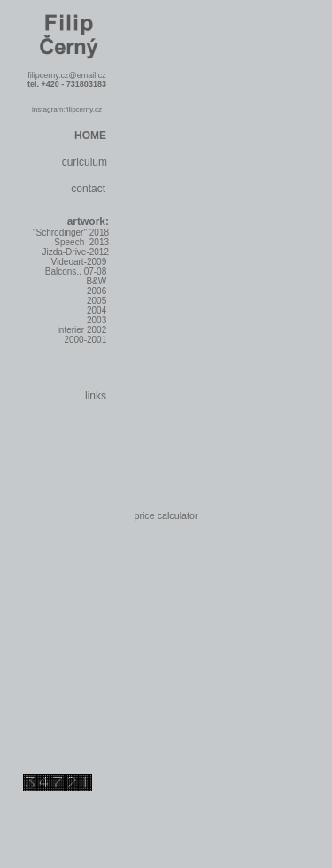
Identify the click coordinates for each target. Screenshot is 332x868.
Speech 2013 (81, 242)
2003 (98, 320)
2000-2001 (86, 340)
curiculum (85, 162)
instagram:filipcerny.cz (67, 109)
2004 (98, 310)
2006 (98, 291)
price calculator (166, 515)
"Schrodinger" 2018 (71, 232)
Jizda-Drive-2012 (75, 252)
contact (88, 189)
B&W (97, 281)
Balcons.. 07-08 (77, 271)
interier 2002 (83, 330)
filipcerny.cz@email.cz (67, 75)
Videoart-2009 (80, 262)
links (96, 396)
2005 (98, 301)
